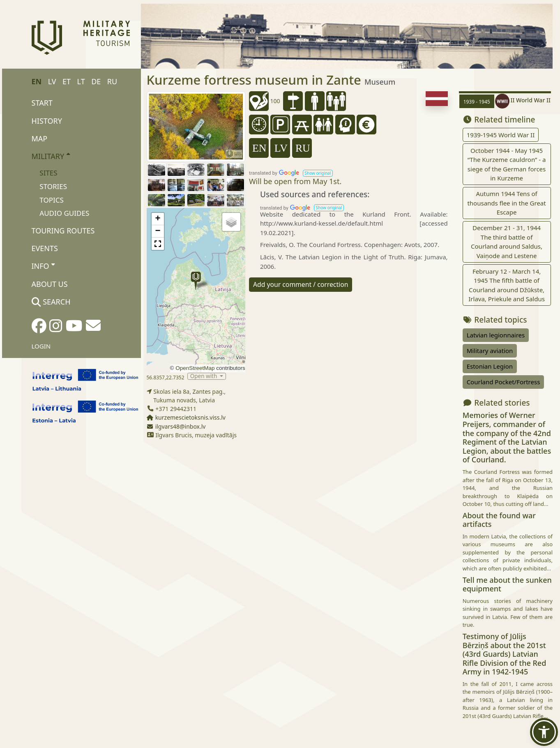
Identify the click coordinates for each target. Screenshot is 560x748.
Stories (53, 186)
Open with (204, 376)
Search (51, 302)
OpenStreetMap (195, 368)
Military (51, 156)
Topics (52, 200)
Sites (48, 173)
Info (43, 266)
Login (41, 346)
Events (45, 248)
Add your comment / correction (301, 284)
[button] (196, 281)
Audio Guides (64, 213)
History (47, 121)
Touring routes (63, 231)
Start (42, 103)
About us (50, 284)
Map (40, 139)
